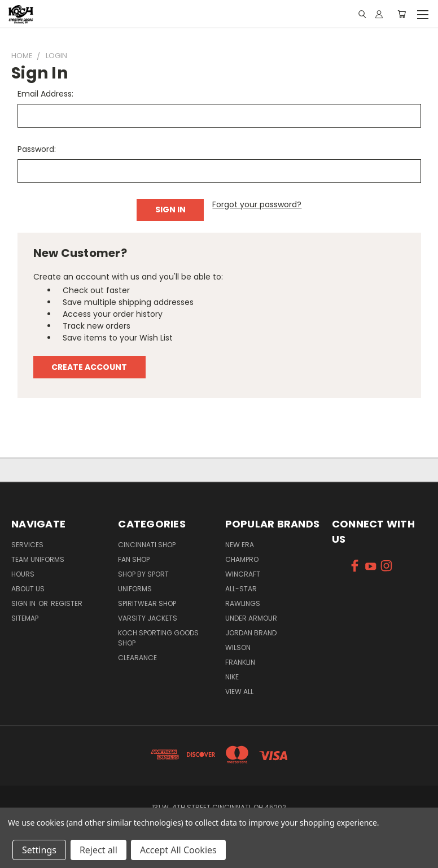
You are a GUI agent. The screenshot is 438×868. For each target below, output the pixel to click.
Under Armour (251, 618)
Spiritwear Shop (147, 603)
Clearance (137, 658)
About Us (28, 589)
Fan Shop (134, 559)
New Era (240, 545)
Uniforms (135, 589)
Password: (37, 149)
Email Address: (45, 94)
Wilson (238, 647)
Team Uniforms (38, 559)
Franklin (240, 662)
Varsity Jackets (148, 618)
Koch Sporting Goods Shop (158, 638)
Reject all (98, 850)
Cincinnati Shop (147, 545)
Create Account (89, 367)
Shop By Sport (143, 574)
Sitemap (25, 618)
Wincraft (243, 574)
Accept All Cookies (178, 850)
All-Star (241, 589)
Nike (232, 677)
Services (27, 545)
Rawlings (243, 603)
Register (67, 603)
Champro (242, 559)
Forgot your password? (257, 204)
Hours (23, 574)
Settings (39, 850)
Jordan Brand (251, 633)
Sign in (24, 603)
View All (239, 692)
